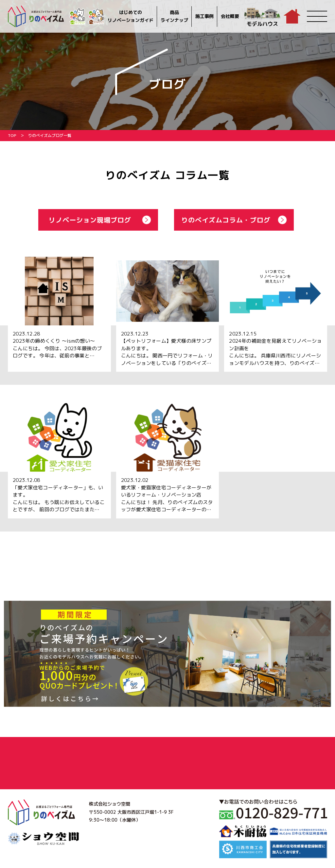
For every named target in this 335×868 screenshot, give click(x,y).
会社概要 (230, 16)
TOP (12, 135)
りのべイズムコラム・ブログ (226, 220)
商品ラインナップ (174, 16)
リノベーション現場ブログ (90, 220)
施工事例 (204, 16)
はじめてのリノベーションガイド (131, 16)
